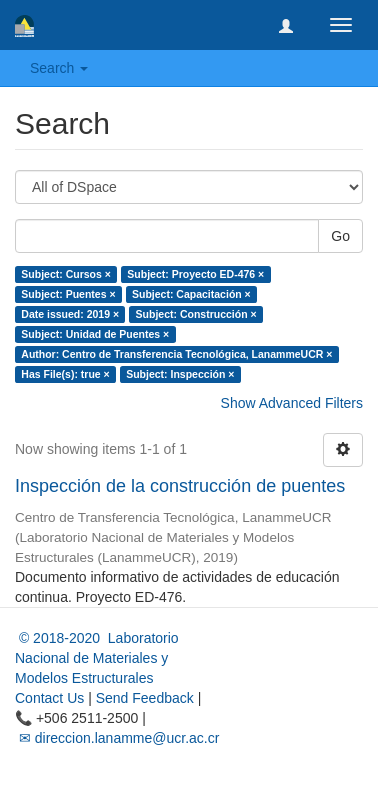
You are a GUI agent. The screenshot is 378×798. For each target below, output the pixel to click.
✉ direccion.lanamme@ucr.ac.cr (117, 738)
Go (340, 236)
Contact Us (49, 698)
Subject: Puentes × (68, 294)
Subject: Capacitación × (191, 294)
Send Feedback (145, 698)
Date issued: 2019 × (70, 314)
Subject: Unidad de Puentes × (95, 334)
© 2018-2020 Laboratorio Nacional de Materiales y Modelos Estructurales (97, 658)
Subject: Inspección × (180, 374)
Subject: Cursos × (66, 274)
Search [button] (59, 68)
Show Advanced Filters (292, 403)
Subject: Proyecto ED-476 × (195, 274)
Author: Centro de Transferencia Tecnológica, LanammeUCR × (176, 354)
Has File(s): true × (65, 374)
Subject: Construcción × (196, 314)
